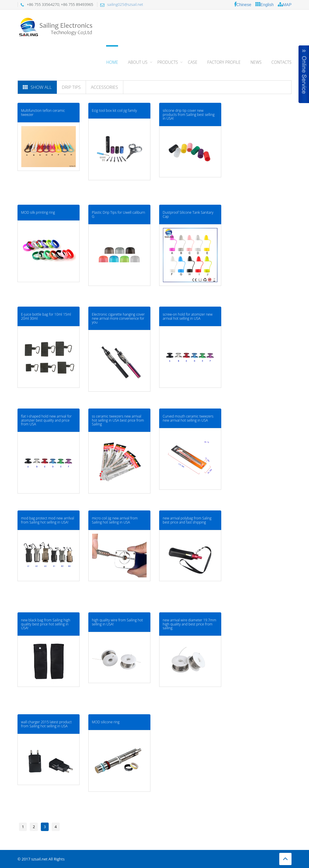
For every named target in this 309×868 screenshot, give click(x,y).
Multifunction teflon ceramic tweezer (43, 112)
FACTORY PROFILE (224, 62)
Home (112, 62)
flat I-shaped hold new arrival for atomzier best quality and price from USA (46, 420)
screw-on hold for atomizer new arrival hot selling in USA (188, 316)
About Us (138, 62)
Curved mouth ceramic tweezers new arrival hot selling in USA (188, 418)
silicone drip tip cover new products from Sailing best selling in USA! (189, 114)
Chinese (243, 5)
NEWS (256, 62)
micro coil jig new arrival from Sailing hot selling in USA (115, 520)
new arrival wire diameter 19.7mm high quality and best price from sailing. (189, 624)
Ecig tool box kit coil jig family (114, 111)
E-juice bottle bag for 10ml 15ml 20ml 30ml (46, 316)
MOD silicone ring (106, 722)
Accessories (105, 87)
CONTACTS (281, 62)
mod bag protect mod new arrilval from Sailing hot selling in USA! (48, 520)
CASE (192, 62)
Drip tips (71, 87)
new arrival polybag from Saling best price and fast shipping (187, 520)
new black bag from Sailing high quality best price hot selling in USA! (46, 624)
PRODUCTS (168, 62)
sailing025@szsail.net (125, 4)
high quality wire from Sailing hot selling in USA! (117, 622)
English (265, 5)
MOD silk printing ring (38, 212)
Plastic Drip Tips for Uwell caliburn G (118, 214)
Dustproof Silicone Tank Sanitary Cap (188, 214)
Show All (37, 87)
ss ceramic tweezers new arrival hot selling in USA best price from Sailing (118, 420)
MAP (285, 5)
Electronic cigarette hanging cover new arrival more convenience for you (118, 318)
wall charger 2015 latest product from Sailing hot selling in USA (46, 724)
